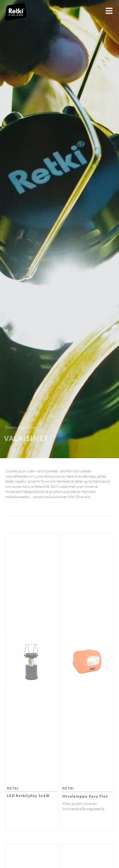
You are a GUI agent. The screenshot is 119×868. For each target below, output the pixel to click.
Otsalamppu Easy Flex (85, 796)
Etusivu (11, 428)
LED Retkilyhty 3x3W (28, 796)
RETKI (13, 788)
